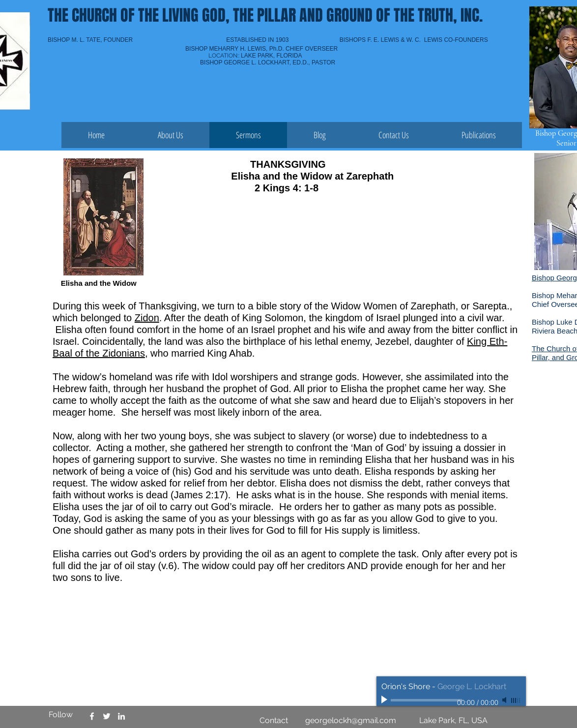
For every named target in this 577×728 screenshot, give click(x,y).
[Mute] (505, 700)
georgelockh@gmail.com (351, 720)
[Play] (385, 700)
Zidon (147, 318)
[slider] (516, 700)
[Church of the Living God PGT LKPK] (92, 716)
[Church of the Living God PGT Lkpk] (107, 716)
